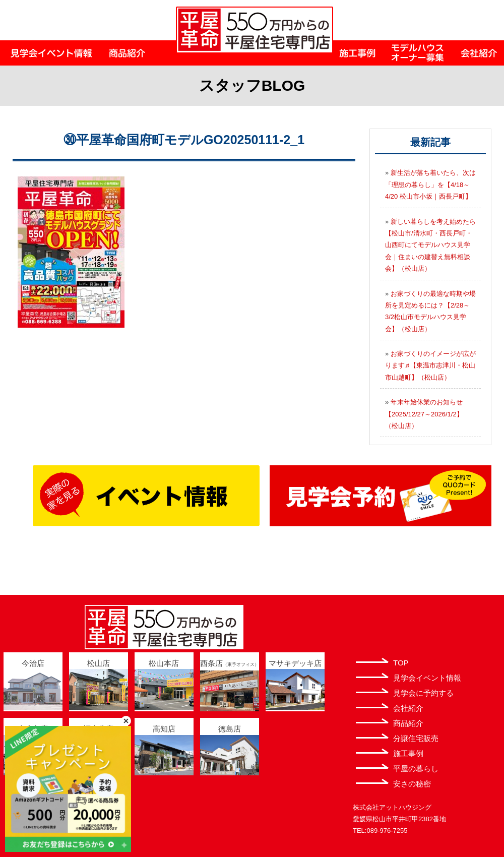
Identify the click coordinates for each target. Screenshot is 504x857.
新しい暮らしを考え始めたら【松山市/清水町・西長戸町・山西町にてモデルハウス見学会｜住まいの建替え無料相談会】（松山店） (430, 245)
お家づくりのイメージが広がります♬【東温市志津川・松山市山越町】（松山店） (430, 365)
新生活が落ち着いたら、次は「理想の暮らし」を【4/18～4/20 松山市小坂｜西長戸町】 (430, 185)
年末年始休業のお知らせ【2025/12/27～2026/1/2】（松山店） (424, 414)
